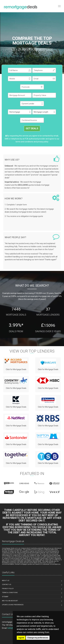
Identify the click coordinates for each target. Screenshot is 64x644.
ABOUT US (6, 581)
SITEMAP (5, 597)
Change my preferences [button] (38, 638)
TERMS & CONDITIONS (10, 593)
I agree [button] (21, 638)
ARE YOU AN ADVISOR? (10, 601)
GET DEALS (32, 128)
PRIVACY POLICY (8, 589)
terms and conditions (24, 142)
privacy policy (43, 142)
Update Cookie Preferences (13, 605)
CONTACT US (7, 585)
